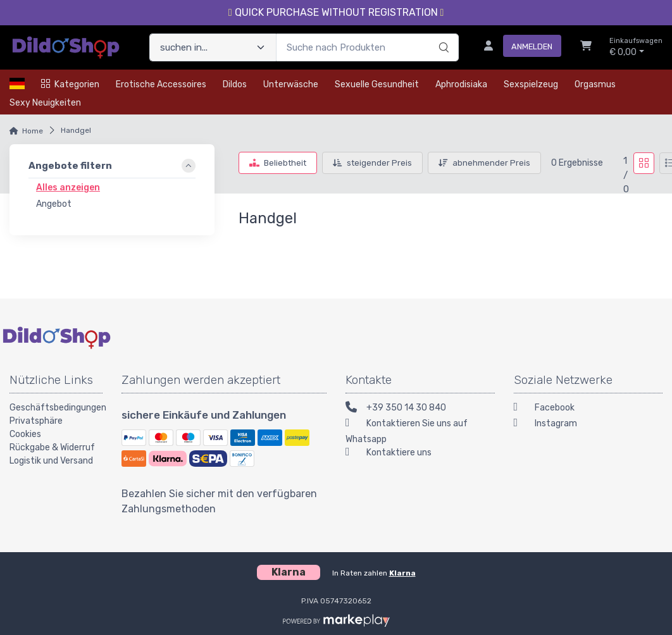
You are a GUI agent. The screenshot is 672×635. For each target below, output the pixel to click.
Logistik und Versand (51, 461)
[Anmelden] (518, 47)
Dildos (235, 84)
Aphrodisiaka (461, 84)
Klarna (402, 573)
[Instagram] (588, 425)
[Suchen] (442, 34)
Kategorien (70, 84)
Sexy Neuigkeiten (45, 103)
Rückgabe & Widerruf (52, 447)
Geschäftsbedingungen (56, 408)
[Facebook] (588, 409)
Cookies (25, 434)
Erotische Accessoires (161, 84)
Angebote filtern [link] (70, 166)
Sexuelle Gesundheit (377, 84)
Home (33, 131)
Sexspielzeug (531, 84)
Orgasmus (595, 84)
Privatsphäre (36, 421)
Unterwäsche (291, 84)
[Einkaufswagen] (586, 47)
